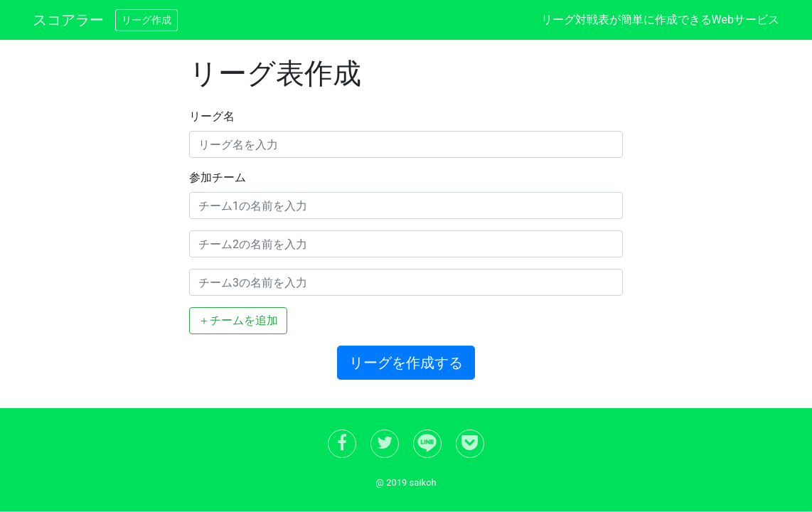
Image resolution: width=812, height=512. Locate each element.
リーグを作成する (406, 363)
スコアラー (68, 20)
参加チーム (218, 177)
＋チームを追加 (238, 320)
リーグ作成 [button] (146, 20)
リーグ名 (212, 116)
